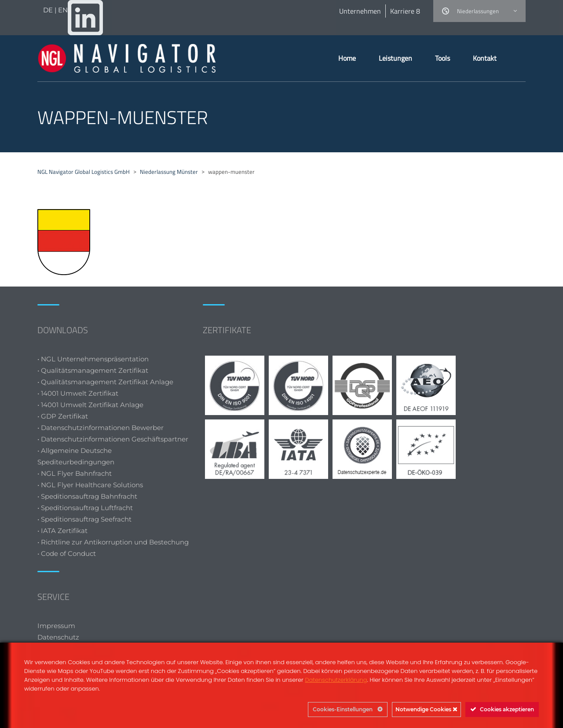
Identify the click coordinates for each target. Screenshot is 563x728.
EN (63, 10)
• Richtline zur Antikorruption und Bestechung (113, 542)
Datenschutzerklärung (336, 680)
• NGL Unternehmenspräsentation (93, 359)
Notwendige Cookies (426, 709)
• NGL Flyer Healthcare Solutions (90, 485)
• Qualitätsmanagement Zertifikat (93, 370)
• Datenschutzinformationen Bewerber (101, 428)
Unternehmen (360, 11)
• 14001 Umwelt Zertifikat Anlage (90, 405)
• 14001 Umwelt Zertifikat (78, 393)
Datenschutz (58, 637)
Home (347, 58)
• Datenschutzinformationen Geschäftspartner (113, 439)
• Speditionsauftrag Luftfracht (85, 508)
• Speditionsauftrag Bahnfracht (87, 496)
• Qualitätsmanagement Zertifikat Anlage (105, 382)
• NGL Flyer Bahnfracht (75, 473)
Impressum (56, 626)
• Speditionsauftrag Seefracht (84, 519)
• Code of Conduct (67, 553)
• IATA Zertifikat (63, 531)
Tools (442, 58)
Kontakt (485, 58)
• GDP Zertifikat (63, 416)
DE (49, 10)
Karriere (405, 11)
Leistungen (395, 58)
